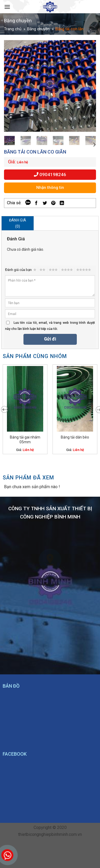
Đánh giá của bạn (18, 270)
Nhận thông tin (50, 188)
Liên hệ (22, 162)
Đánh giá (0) (18, 223)
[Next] (94, 145)
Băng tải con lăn (69, 29)
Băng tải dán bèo (75, 437)
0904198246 (50, 175)
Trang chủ (13, 29)
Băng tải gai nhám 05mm (25, 440)
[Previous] (3, 409)
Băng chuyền (38, 29)
